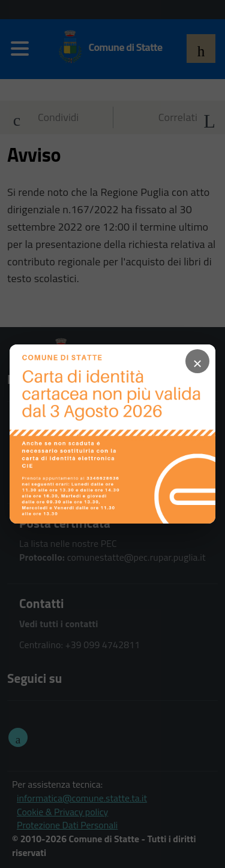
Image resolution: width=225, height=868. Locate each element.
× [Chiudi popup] (197, 361)
